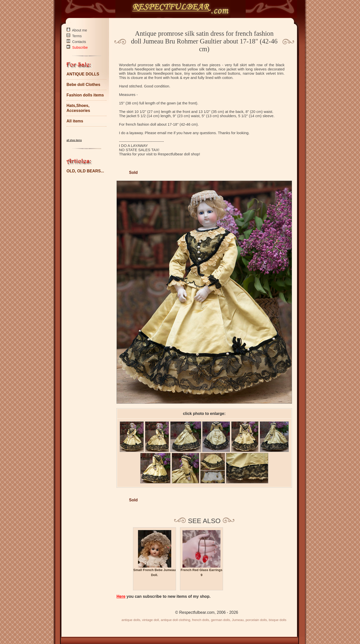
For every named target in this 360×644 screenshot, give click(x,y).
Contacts (79, 42)
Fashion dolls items (85, 95)
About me (79, 30)
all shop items (74, 140)
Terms (77, 36)
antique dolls (131, 620)
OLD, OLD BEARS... (85, 171)
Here (121, 596)
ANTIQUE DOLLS (83, 74)
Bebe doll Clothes (83, 85)
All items (75, 121)
